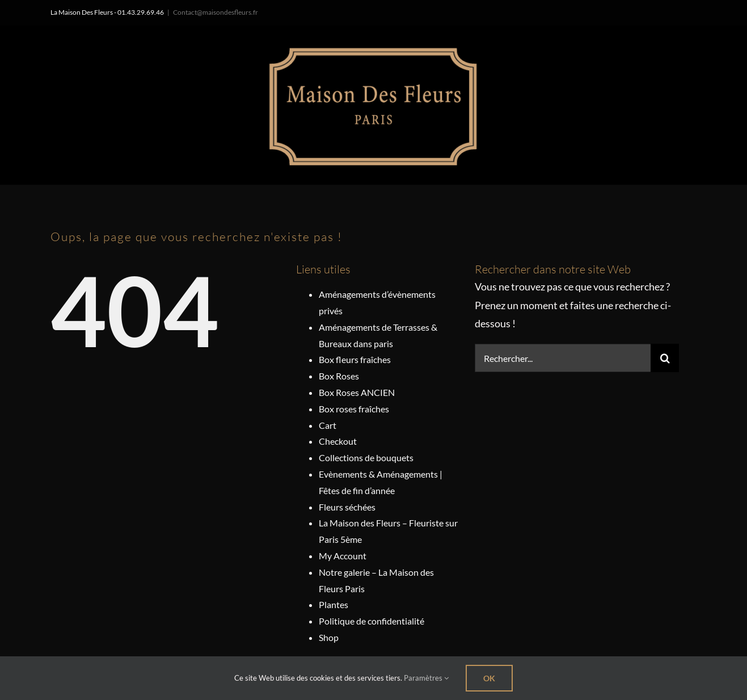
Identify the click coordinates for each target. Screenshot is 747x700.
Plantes (334, 604)
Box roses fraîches (354, 409)
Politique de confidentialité (372, 621)
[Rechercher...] (563, 358)
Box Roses (339, 376)
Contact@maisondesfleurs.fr (216, 12)
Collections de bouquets (366, 457)
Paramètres (426, 678)
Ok (489, 678)
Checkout (338, 441)
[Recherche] (665, 358)
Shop (329, 637)
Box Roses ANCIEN (357, 392)
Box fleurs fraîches (355, 359)
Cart (328, 425)
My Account (343, 556)
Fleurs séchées (347, 507)
